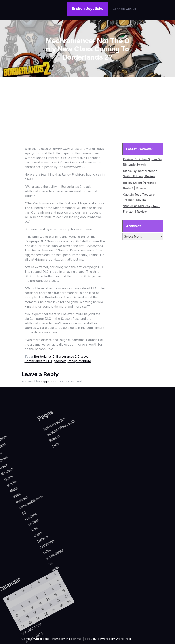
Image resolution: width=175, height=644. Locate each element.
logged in (47, 381)
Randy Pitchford (79, 361)
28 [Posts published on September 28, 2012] (37, 600)
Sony (44, 523)
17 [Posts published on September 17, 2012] (15, 628)
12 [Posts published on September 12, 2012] (18, 610)
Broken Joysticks (88, 8)
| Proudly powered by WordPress (107, 639)
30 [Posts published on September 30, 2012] (45, 585)
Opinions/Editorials (25, 503)
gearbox (60, 361)
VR (77, 542)
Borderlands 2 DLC (38, 361)
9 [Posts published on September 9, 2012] (28, 576)
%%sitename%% (12, 462)
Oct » (39, 629)
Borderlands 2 (44, 357)
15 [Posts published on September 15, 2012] (30, 587)
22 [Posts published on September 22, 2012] (35, 590)
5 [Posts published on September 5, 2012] (12, 607)
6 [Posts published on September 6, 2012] (16, 599)
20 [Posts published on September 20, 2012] (27, 605)
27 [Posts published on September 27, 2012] (33, 608)
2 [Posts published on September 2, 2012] (23, 573)
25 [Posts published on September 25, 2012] (25, 624)
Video (66, 534)
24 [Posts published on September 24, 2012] (20, 631)
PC (26, 516)
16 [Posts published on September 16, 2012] (34, 579)
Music (4, 502)
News (10, 505)
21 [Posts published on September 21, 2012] (31, 597)
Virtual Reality (74, 532)
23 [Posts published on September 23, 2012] (39, 582)
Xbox (83, 544)
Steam (49, 525)
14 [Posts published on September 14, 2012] (26, 595)
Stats (25, 479)
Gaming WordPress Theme (41, 639)
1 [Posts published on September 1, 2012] (19, 581)
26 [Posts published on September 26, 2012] (29, 616)
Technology (63, 528)
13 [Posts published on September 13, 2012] (22, 602)
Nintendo (16, 506)
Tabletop (56, 527)
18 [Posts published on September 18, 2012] (19, 621)
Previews (33, 515)
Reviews (39, 518)
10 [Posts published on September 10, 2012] (10, 625)
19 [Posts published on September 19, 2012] (23, 613)
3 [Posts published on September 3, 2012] (4, 623)
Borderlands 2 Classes (72, 357)
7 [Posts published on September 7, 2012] (20, 592)
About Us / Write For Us (19, 462)
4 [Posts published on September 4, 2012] (8, 615)
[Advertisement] (88, 106)
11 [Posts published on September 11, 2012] (13, 618)
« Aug (34, 638)
